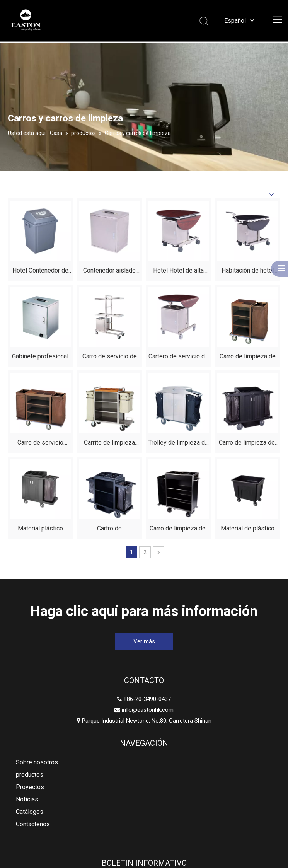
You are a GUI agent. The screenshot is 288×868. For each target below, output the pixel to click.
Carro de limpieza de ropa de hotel (248, 357)
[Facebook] (104, 809)
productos (125, 712)
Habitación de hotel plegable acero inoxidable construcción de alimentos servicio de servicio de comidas (248, 272)
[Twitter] (143, 809)
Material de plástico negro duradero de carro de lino (248, 529)
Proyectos (126, 724)
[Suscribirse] (264, 731)
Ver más (144, 641)
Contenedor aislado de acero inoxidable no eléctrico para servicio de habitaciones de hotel (109, 272)
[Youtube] (163, 809)
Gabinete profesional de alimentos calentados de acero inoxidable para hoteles (40, 357)
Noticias (123, 737)
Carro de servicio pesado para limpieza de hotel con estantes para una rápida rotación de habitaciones (40, 444)
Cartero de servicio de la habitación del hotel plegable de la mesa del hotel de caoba (178, 357)
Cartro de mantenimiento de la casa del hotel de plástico (110, 529)
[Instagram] (183, 809)
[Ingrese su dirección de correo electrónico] (237, 731)
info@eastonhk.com (52, 710)
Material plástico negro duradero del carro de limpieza (40, 529)
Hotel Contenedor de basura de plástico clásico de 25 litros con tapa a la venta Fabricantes (40, 272)
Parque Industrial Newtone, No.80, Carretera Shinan (48, 731)
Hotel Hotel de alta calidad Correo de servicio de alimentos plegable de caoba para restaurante (178, 272)
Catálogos (125, 749)
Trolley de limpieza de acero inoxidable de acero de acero (178, 444)
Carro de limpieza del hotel (178, 529)
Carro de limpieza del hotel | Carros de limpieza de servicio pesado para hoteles (248, 444)
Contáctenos (129, 761)
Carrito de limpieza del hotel (109, 444)
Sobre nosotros (133, 700)
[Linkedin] (124, 809)
